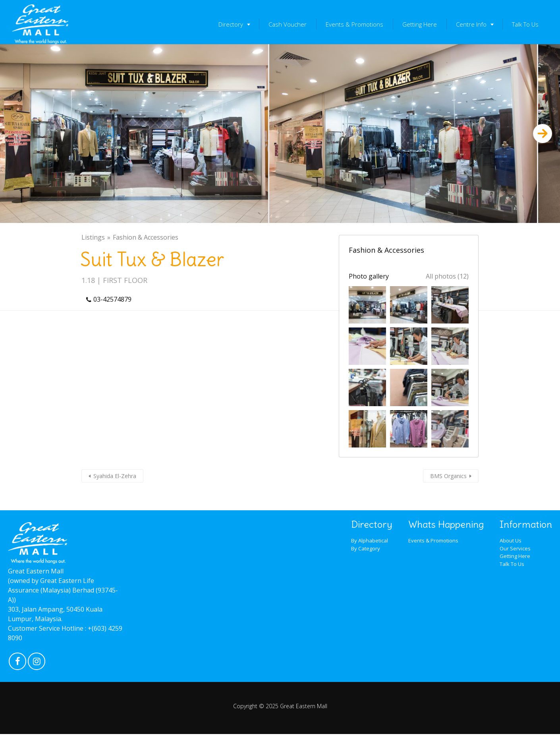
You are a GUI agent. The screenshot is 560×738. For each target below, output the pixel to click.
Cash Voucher (288, 24)
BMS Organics (448, 476)
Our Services (515, 548)
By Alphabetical (370, 540)
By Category (366, 548)
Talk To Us (525, 24)
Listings (93, 237)
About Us (511, 540)
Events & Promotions (354, 24)
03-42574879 (112, 299)
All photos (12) (447, 276)
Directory (231, 24)
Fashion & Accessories (146, 237)
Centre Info (471, 24)
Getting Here (420, 24)
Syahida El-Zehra (115, 476)
